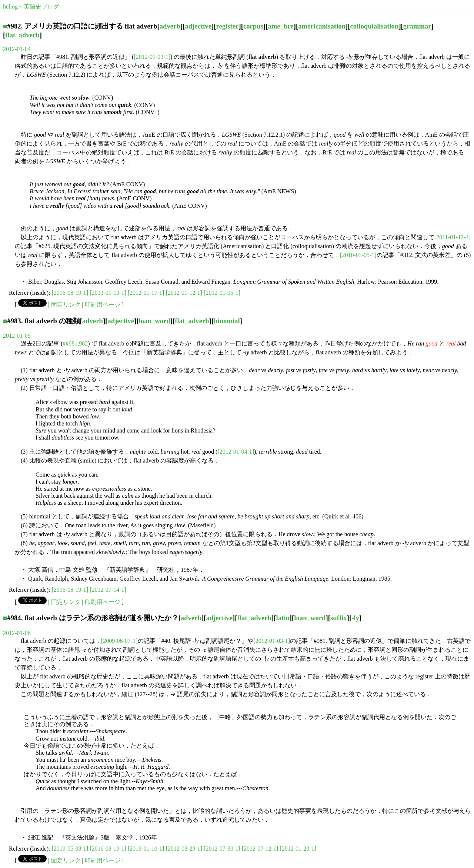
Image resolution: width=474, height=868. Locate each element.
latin (283, 618)
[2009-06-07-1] (119, 641)
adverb (170, 26)
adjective (198, 26)
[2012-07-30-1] (222, 849)
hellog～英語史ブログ (31, 6)
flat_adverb (22, 35)
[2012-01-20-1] (298, 849)
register (228, 26)
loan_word (155, 321)
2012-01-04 (17, 49)
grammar (417, 26)
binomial (227, 321)
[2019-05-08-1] (70, 849)
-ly (355, 618)
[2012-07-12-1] (260, 849)
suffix (339, 618)
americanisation (322, 26)
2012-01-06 (17, 633)
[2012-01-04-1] (236, 452)
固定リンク (66, 305)
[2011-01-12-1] (453, 237)
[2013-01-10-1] (108, 293)
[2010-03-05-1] (358, 255)
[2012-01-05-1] (222, 293)
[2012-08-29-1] (184, 849)
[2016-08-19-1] (70, 293)
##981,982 (75, 343)
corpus (253, 26)
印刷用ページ (103, 305)
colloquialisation (374, 26)
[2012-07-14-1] (108, 590)
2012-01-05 (17, 336)
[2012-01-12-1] (184, 293)
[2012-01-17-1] (146, 293)
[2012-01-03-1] (152, 57)
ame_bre (281, 26)
